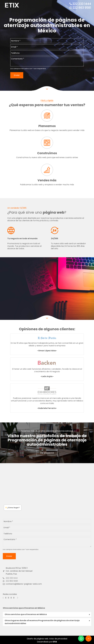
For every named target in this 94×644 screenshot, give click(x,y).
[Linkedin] (18, 598)
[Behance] (8, 598)
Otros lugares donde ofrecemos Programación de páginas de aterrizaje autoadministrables (42, 622)
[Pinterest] (11, 598)
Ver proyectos (47, 453)
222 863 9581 (80, 8)
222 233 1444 (80, 4)
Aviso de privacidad (58, 639)
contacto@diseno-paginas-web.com (22, 584)
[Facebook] (3, 598)
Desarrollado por (47, 642)
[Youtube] (14, 598)
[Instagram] (6, 598)
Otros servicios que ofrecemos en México (26, 614)
